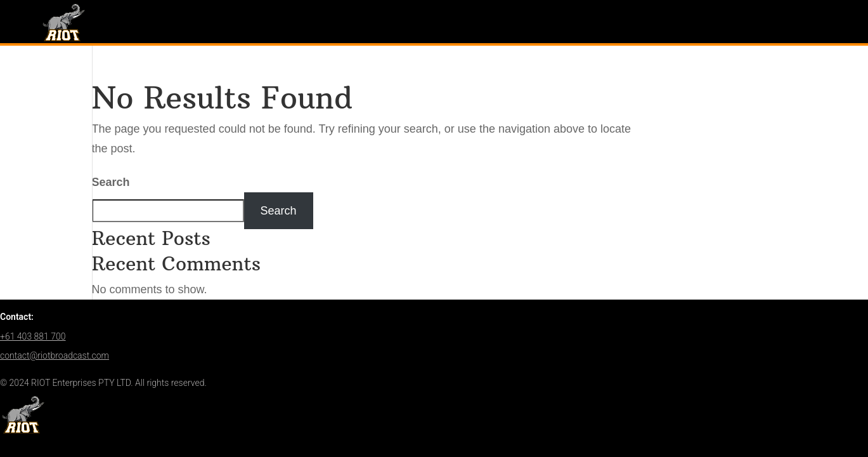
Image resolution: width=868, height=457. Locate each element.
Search (111, 182)
